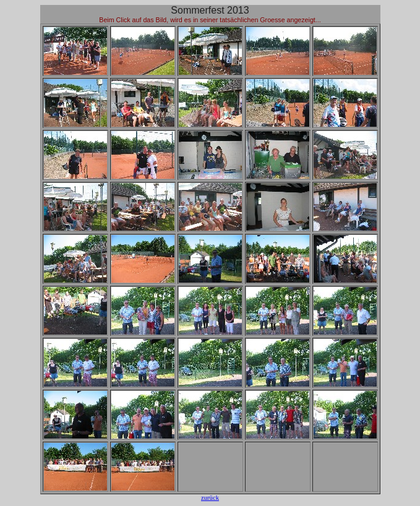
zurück (210, 498)
